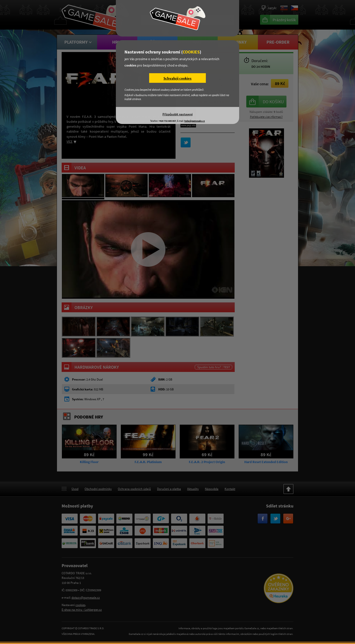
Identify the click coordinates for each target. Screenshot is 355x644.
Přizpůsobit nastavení (177, 114)
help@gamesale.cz (195, 121)
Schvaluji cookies (177, 78)
